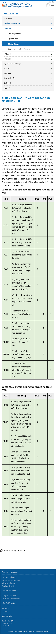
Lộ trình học (13, 39)
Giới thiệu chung (15, 34)
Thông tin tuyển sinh (9, 596)
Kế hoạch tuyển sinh (9, 577)
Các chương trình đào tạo (11, 580)
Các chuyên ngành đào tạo (19, 49)
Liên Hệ (7, 88)
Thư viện (5, 611)
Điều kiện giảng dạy (9, 583)
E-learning (5, 609)
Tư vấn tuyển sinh (8, 586)
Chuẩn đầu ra (13, 44)
